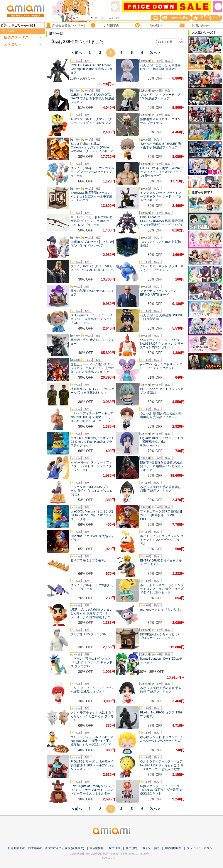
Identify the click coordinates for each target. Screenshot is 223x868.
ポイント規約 (151, 848)
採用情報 (115, 848)
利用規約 (131, 848)
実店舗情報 (97, 848)
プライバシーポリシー (201, 848)
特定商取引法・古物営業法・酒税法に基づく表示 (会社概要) (46, 848)
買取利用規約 (173, 848)
